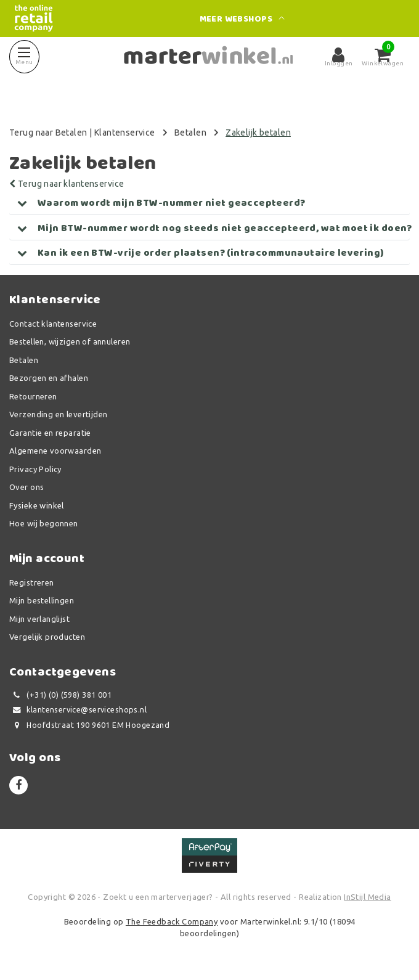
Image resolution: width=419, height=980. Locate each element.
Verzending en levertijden (59, 414)
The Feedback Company (172, 921)
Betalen (190, 133)
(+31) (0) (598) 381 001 (60, 695)
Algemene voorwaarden (55, 451)
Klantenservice (125, 133)
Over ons (26, 487)
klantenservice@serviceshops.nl (78, 710)
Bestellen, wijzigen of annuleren (70, 341)
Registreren (32, 582)
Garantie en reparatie (50, 433)
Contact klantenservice (53, 324)
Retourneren (33, 396)
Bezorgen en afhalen (49, 378)
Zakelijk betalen (258, 133)
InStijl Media (367, 897)
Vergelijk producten (47, 637)
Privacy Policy (35, 469)
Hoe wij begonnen (44, 523)
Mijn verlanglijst (39, 619)
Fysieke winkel (37, 505)
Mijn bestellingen (42, 600)
